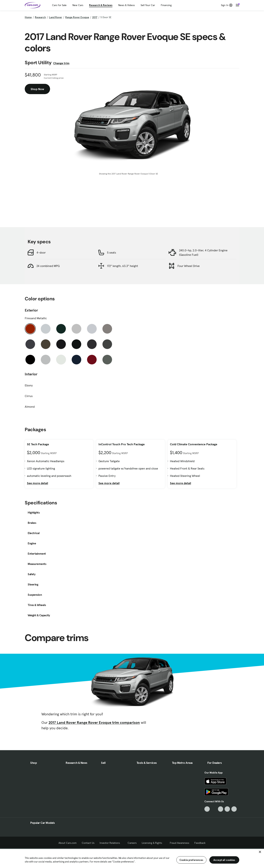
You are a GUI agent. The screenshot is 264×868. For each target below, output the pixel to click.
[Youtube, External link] (221, 809)
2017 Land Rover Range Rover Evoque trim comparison (94, 723)
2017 (95, 17)
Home (28, 17)
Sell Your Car (148, 5)
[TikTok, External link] (207, 809)
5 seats (112, 252)
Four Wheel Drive (189, 266)
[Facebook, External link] (214, 809)
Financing (166, 5)
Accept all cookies (224, 860)
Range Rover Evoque (77, 17)
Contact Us (88, 843)
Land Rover (56, 17)
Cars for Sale (59, 5)
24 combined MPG (48, 266)
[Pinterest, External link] (234, 809)
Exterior (31, 310)
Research (40, 17)
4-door (41, 252)
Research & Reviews (101, 5)
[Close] (260, 852)
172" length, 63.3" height (123, 266)
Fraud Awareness (179, 843)
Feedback (200, 843)
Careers (132, 843)
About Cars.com (68, 843)
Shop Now (37, 89)
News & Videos (126, 5)
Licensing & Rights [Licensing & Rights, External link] (153, 843)
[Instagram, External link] (227, 809)
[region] (132, 858)
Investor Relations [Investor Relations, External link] (111, 843)
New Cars (78, 5)
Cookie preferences (191, 860)
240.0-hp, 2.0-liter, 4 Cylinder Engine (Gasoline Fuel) (203, 252)
